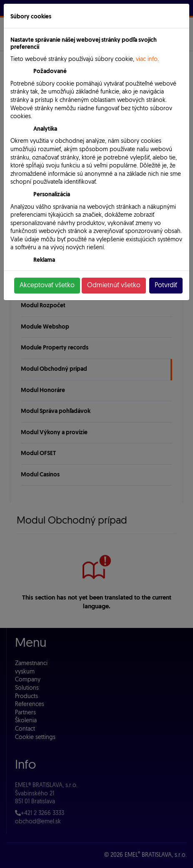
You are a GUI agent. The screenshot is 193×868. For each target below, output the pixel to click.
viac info (147, 59)
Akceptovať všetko (47, 286)
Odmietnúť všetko (114, 286)
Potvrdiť (166, 286)
